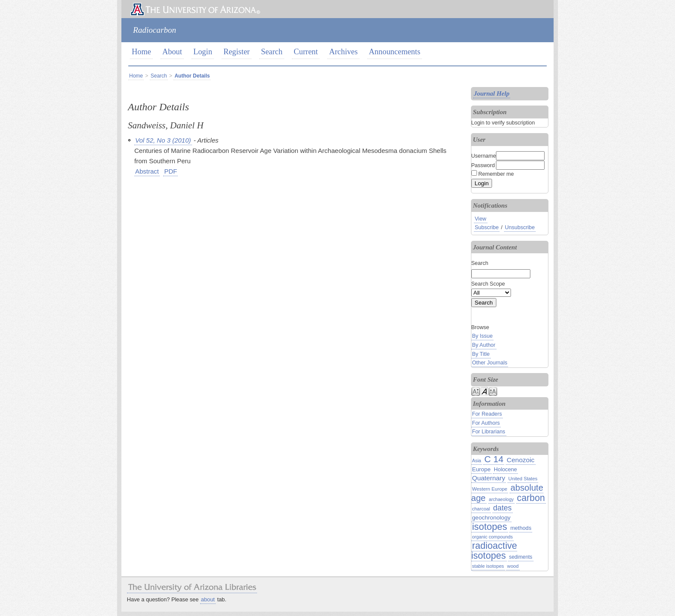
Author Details (192, 76)
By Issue (483, 336)
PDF (170, 171)
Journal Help (492, 93)
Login (203, 52)
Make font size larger (493, 391)
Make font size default (484, 391)
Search (272, 52)
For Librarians (489, 432)
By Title (481, 354)
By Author (484, 345)
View (481, 219)
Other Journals (490, 363)
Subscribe (487, 227)
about (208, 599)
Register (237, 52)
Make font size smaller (476, 391)
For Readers (487, 414)
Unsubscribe (520, 227)
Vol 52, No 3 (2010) (163, 140)
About (172, 52)
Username (484, 156)
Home (141, 52)
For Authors (486, 423)
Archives (343, 52)
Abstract (147, 171)
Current (306, 52)
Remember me (496, 174)
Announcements (395, 52)
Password (483, 165)
